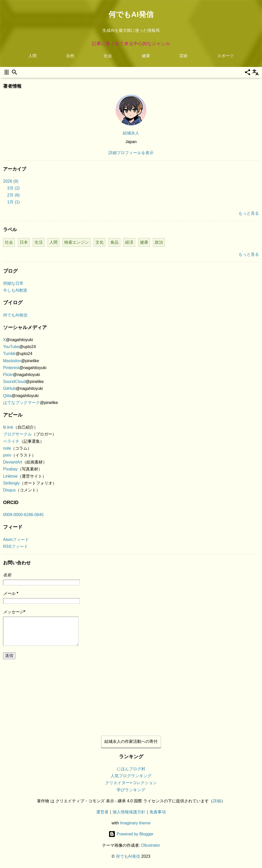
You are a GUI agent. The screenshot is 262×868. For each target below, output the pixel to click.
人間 (32, 56)
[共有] (248, 72)
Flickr (8, 375)
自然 (70, 56)
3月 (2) (13, 188)
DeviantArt (13, 462)
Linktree (10, 476)
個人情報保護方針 (129, 812)
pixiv (7, 455)
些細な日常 (13, 283)
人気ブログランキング (131, 776)
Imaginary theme (135, 823)
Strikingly (11, 483)
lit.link (8, 427)
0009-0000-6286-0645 (23, 515)
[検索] (14, 72)
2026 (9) (11, 181)
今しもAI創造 (15, 290)
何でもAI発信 (131, 14)
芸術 (183, 56)
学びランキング (131, 790)
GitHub (9, 388)
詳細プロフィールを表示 (131, 153)
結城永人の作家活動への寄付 (131, 741)
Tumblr (9, 354)
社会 (108, 56)
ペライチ (11, 441)
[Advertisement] (131, 695)
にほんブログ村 (131, 769)
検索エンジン (77, 242)
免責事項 (158, 812)
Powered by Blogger (131, 834)
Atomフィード (16, 540)
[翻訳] (255, 72)
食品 (114, 242)
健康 (146, 56)
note (7, 448)
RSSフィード (15, 546)
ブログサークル (17, 434)
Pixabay (10, 469)
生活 (39, 242)
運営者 (102, 812)
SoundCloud (14, 382)
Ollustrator (151, 845)
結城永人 (131, 133)
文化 (100, 242)
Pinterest (11, 368)
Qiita (7, 396)
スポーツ (225, 56)
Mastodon (12, 361)
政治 (159, 242)
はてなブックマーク (21, 403)
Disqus (9, 490)
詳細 (217, 801)
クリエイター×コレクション (131, 783)
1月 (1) (13, 202)
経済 (129, 242)
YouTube (11, 347)
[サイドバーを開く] (7, 72)
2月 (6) (13, 195)
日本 (24, 242)
